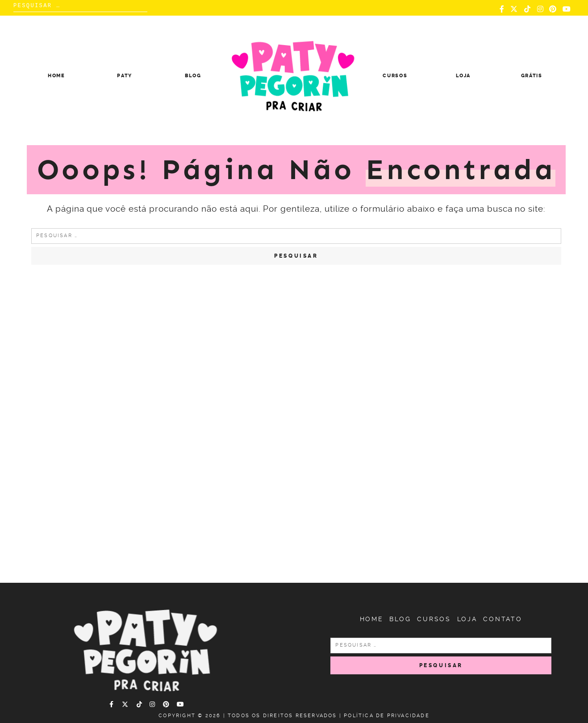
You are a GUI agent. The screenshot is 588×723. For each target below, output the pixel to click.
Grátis (532, 76)
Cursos (395, 76)
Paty (125, 76)
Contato (503, 619)
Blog (193, 76)
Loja (463, 76)
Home (56, 76)
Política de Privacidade (387, 716)
